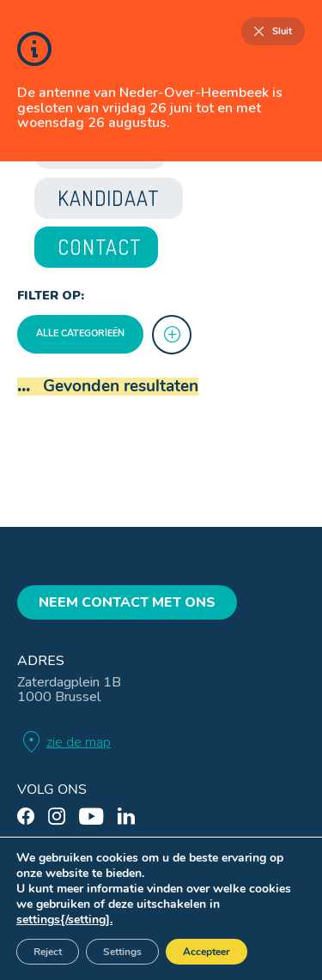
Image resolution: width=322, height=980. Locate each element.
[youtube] (91, 817)
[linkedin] (126, 817)
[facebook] (26, 817)
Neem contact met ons (127, 602)
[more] (172, 335)
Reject (48, 952)
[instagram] (57, 817)
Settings (122, 952)
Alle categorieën (80, 333)
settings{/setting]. (64, 920)
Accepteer (207, 952)
